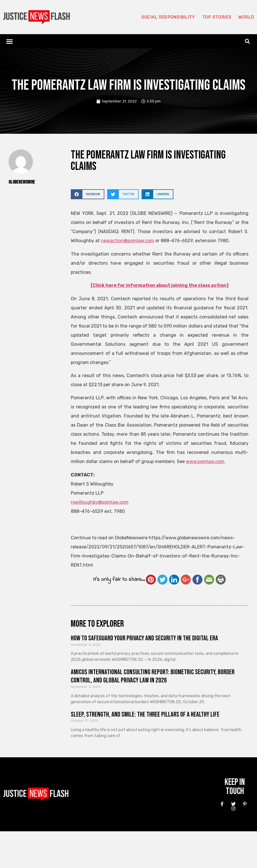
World (246, 17)
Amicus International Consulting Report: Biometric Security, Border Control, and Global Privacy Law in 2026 (153, 676)
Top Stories (217, 17)
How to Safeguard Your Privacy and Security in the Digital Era (144, 638)
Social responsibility (168, 17)
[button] (10, 41)
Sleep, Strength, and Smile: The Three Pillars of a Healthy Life (145, 714)
